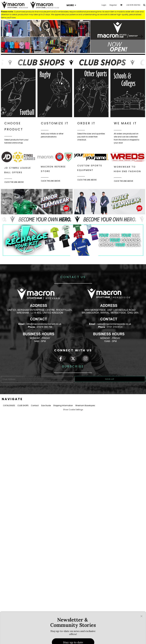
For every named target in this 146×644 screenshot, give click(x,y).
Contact (35, 405)
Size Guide (46, 405)
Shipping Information (63, 405)
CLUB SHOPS (23, 405)
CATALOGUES (9, 405)
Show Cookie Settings (73, 410)
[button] (73, 37)
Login (104, 5)
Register (113, 5)
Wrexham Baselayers (85, 405)
